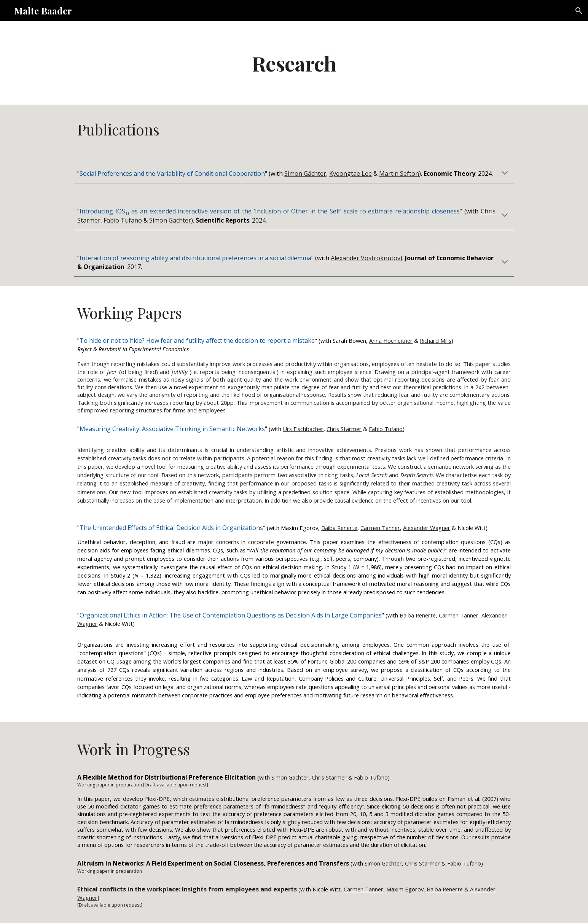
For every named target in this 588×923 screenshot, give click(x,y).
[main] (294, 63)
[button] (579, 11)
